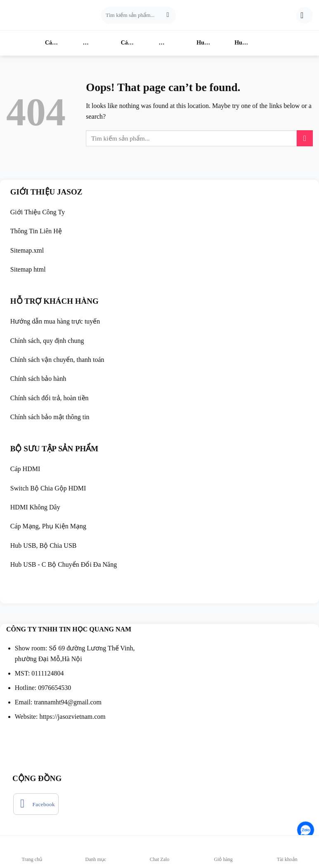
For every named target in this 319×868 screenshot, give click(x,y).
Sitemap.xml (27, 250)
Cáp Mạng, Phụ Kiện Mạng (48, 526)
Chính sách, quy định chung (47, 341)
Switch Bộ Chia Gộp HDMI (48, 488)
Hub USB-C (232, 44)
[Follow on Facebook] (36, 804)
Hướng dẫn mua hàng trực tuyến (55, 321)
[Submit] (168, 15)
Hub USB (194, 44)
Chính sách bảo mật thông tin (51, 417)
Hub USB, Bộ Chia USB (44, 545)
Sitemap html (28, 269)
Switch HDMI (75, 44)
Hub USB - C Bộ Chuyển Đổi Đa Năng (64, 564)
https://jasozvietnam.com (72, 717)
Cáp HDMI (42, 44)
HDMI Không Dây (156, 44)
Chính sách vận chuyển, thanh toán (57, 360)
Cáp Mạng (118, 44)
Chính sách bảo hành (38, 379)
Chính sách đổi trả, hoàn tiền (50, 398)
